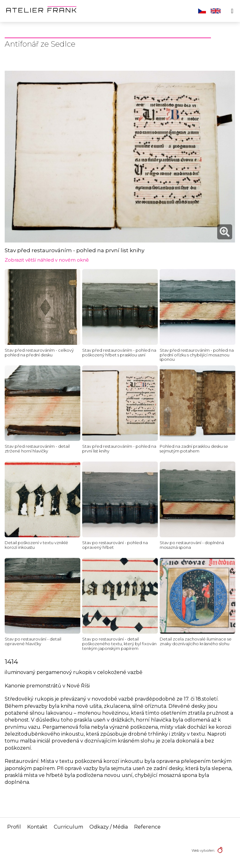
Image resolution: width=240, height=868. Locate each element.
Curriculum (68, 827)
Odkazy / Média (109, 827)
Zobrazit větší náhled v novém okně (47, 260)
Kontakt (37, 827)
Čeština (202, 11)
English (216, 11)
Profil (14, 827)
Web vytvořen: (203, 850)
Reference (147, 827)
